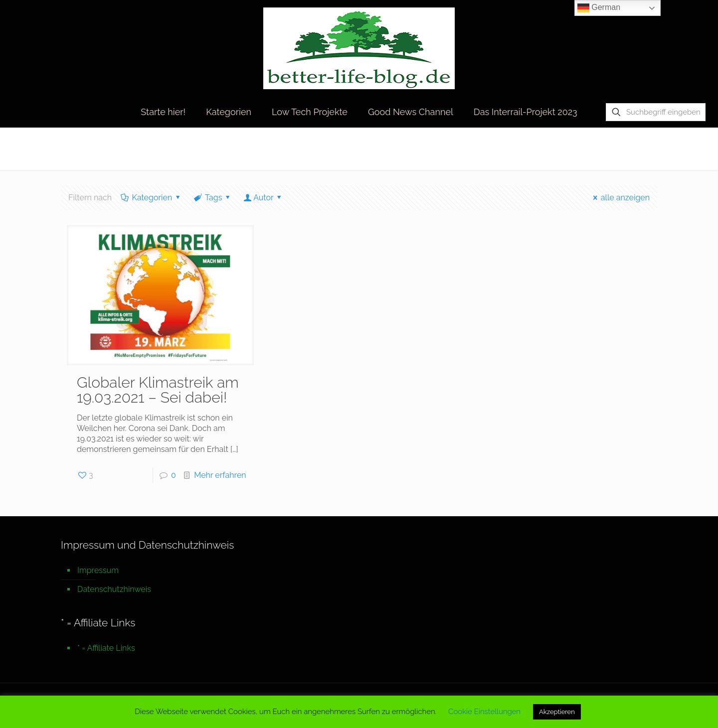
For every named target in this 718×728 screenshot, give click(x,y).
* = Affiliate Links (106, 648)
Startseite (581, 148)
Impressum (98, 570)
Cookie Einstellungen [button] (484, 712)
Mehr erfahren (220, 475)
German (599, 8)
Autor (264, 198)
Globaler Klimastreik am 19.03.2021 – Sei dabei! (158, 390)
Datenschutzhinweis (114, 589)
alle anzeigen (620, 198)
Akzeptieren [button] (557, 712)
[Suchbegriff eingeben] (656, 112)
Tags (213, 198)
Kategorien (151, 198)
